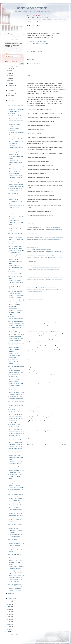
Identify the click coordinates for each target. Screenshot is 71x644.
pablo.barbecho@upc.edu (56, 279)
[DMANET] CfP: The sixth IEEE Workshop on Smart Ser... (15, 163)
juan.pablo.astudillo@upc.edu (51, 269)
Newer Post (30, 444)
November (11, 88)
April (10, 593)
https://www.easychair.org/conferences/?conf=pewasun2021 (50, 325)
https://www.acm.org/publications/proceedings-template (41, 339)
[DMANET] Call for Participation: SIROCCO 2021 (15, 261)
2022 (8, 81)
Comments (9, 56)
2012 (8, 624)
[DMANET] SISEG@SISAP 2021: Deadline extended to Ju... (15, 267)
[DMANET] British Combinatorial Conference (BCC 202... (15, 530)
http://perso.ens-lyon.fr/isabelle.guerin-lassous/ (52, 237)
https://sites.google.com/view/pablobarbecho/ (52, 277)
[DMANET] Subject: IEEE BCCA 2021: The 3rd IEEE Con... (15, 120)
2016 (8, 614)
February (10, 598)
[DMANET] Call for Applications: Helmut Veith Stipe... (15, 229)
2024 (8, 76)
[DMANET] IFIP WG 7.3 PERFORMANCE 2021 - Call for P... (16, 556)
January (10, 601)
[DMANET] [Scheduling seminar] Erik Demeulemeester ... (14, 306)
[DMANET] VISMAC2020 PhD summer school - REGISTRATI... (16, 420)
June (9, 100)
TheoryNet (11, 34)
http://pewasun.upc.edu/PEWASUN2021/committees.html (41, 303)
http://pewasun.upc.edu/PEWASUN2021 (37, 41)
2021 (8, 83)
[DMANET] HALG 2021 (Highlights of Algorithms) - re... (15, 287)
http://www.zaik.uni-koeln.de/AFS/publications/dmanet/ (42, 431)
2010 (8, 629)
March (10, 596)
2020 (8, 604)
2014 (8, 619)
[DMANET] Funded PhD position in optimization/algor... (14, 126)
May (9, 103)
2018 (8, 609)
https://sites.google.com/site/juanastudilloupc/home (40, 267)
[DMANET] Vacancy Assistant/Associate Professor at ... (16, 133)
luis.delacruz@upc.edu (55, 251)
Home (47, 444)
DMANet (11, 36)
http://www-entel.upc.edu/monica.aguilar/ (50, 227)
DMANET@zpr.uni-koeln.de (35, 411)
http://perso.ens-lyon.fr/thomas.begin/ (45, 255)
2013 (8, 622)
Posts (8, 53)
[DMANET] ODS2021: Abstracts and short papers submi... (15, 509)
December (11, 85)
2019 (8, 607)
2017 (8, 612)
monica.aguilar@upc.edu (56, 229)
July (9, 98)
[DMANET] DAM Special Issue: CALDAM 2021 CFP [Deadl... (16, 212)
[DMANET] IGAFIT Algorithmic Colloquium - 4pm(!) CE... (15, 362)
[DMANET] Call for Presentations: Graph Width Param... (15, 156)
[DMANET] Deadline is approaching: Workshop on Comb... (15, 457)
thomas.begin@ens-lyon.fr (55, 257)
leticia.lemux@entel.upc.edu (35, 291)
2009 (8, 632)
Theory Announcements (31, 8)
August (10, 95)
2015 (8, 617)
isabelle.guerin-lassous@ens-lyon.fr (52, 239)
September (11, 93)
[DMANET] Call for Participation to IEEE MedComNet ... (14, 355)
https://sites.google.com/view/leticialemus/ (46, 287)
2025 (8, 73)
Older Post (64, 444)
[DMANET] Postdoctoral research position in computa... (14, 349)
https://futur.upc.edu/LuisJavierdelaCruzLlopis (39, 249)
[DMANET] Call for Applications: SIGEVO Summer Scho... (14, 520)
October (10, 90)
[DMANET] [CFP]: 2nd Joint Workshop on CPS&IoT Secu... (15, 312)
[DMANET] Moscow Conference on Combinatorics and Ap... (16, 223)
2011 (8, 627)
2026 (8, 71)
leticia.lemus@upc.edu (55, 289)
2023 (8, 78)
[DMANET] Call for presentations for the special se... (15, 195)
